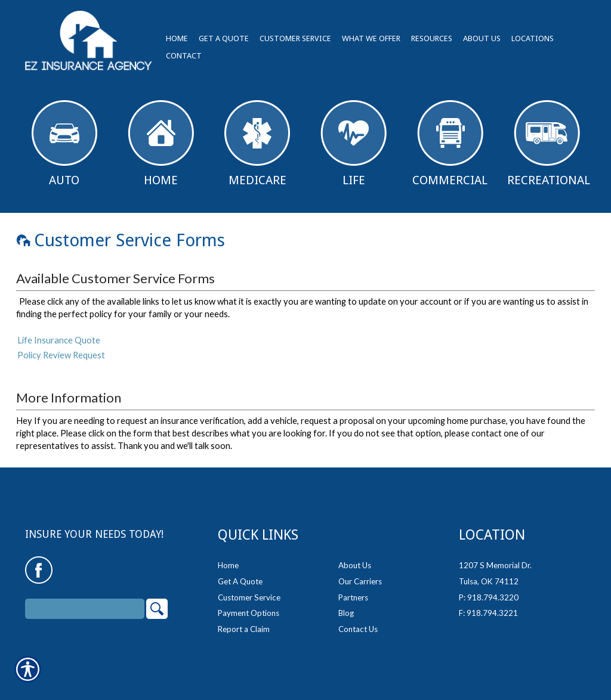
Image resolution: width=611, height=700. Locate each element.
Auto (64, 144)
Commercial (450, 144)
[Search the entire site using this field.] (85, 603)
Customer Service (249, 591)
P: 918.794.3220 (489, 591)
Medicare (257, 144)
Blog (346, 607)
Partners (353, 591)
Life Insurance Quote (59, 340)
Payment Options (249, 607)
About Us (355, 559)
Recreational (549, 144)
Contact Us (358, 623)
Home (161, 144)
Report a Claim (244, 623)
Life (354, 144)
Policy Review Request (61, 355)
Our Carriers (360, 575)
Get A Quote (240, 575)
